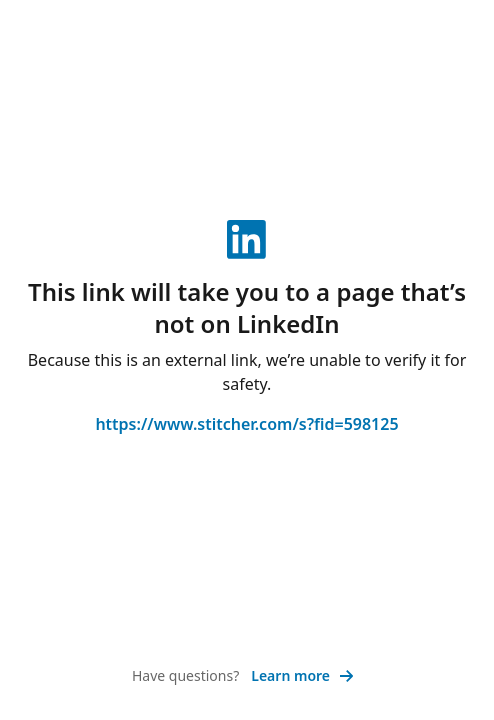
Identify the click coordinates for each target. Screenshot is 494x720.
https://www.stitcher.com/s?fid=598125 (246, 424)
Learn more (302, 675)
